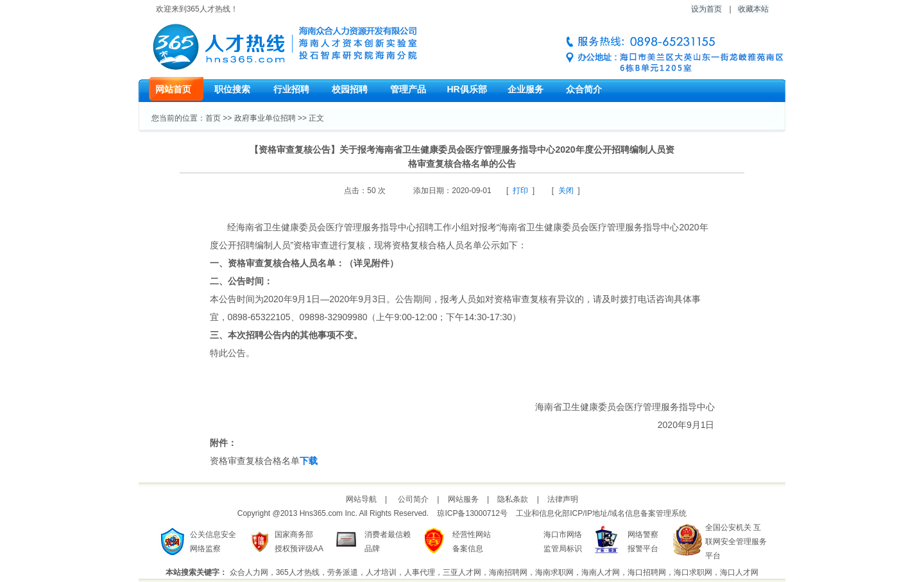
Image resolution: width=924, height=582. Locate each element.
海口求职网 (693, 572)
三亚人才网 (462, 572)
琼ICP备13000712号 (472, 513)
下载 (309, 461)
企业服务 (526, 89)
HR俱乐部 (466, 89)
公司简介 (413, 499)
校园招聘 (350, 89)
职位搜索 (232, 89)
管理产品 (408, 89)
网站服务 (463, 499)
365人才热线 (298, 572)
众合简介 (584, 89)
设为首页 (706, 9)
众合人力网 (249, 572)
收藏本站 (753, 9)
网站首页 (173, 89)
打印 (520, 191)
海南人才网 (601, 572)
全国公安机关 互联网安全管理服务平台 (736, 542)
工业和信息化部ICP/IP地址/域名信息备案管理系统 (601, 513)
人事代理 (420, 572)
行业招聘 (291, 89)
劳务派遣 (343, 572)
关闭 (566, 191)
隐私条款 (513, 499)
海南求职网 (554, 572)
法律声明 (563, 499)
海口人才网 (739, 572)
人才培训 (381, 572)
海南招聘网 (508, 572)
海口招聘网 (647, 572)
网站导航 (361, 499)
